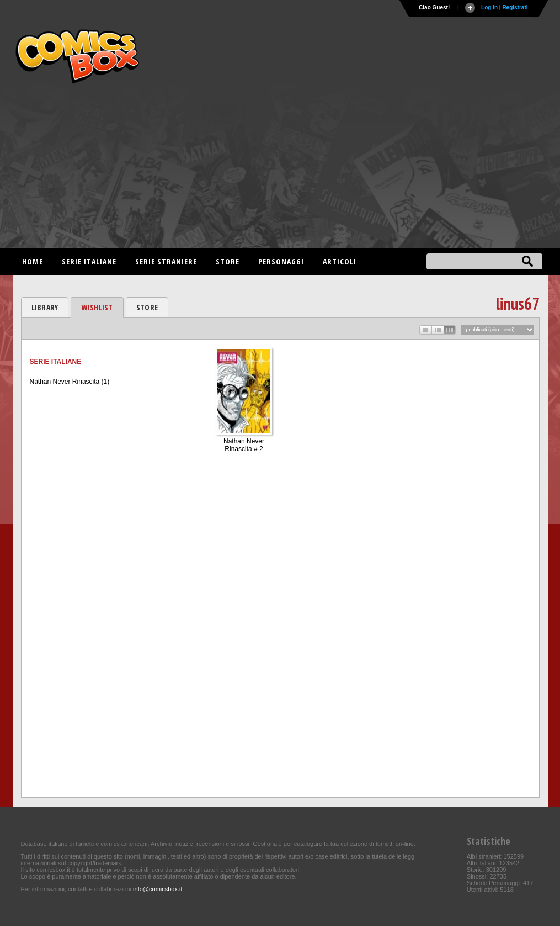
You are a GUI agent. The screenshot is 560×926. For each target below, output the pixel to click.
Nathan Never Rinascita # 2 (244, 445)
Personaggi (281, 261)
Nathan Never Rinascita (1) (70, 382)
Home (33, 261)
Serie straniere (166, 261)
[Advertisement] (280, 171)
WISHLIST (97, 307)
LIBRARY (45, 307)
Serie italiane (89, 261)
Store (228, 261)
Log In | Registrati (504, 7)
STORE (147, 307)
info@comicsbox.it (158, 889)
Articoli (340, 261)
